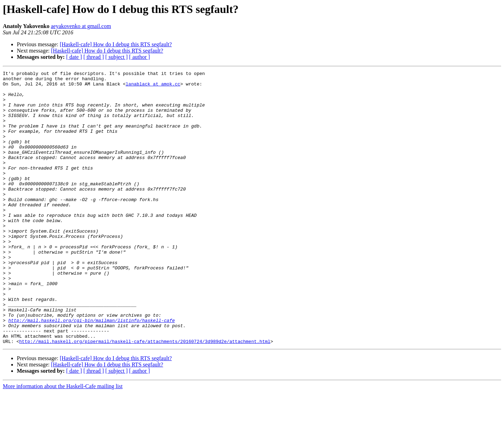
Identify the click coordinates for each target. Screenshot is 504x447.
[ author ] (140, 57)
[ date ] (74, 57)
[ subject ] (117, 57)
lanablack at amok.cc (153, 87)
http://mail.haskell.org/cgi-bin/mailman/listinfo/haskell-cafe (92, 371)
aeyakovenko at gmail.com (81, 26)
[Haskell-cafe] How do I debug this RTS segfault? (116, 44)
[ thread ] (94, 57)
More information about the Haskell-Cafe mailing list (63, 441)
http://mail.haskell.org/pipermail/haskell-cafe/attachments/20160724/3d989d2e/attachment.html (145, 396)
